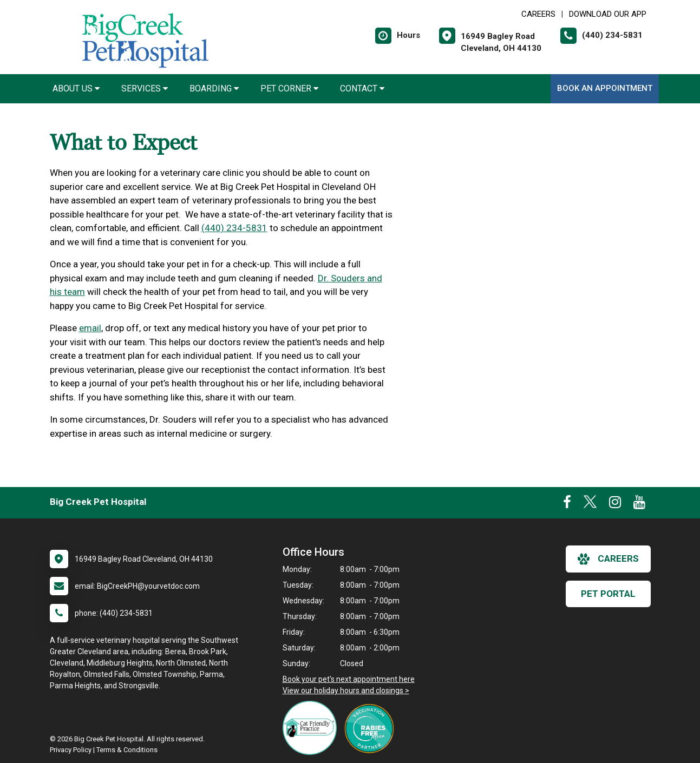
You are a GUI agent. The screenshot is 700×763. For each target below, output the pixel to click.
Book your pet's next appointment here (349, 679)
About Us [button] (76, 88)
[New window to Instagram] (615, 504)
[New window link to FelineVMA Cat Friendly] (312, 728)
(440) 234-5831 (234, 228)
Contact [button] (362, 88)
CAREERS (538, 14)
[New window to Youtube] (639, 504)
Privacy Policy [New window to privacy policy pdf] (71, 750)
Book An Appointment (605, 88)
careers (608, 559)
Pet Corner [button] (289, 88)
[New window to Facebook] (567, 504)
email (90, 328)
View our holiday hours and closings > (346, 690)
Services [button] (145, 88)
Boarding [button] (214, 88)
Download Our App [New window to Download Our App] (608, 14)
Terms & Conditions (127, 750)
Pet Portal (608, 594)
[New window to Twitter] (590, 504)
